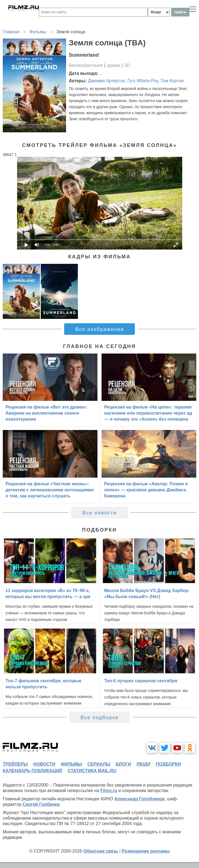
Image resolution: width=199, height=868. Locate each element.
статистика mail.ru (92, 771)
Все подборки (99, 718)
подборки (168, 764)
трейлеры (15, 764)
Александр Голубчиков (139, 799)
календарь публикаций (32, 771)
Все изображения (99, 329)
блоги (123, 764)
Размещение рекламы (146, 851)
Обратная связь (101, 851)
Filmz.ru (109, 791)
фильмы (71, 764)
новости (44, 764)
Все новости (100, 513)
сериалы (99, 764)
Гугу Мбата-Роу (143, 81)
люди (143, 764)
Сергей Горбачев (41, 804)
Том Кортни (172, 81)
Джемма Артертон (107, 81)
